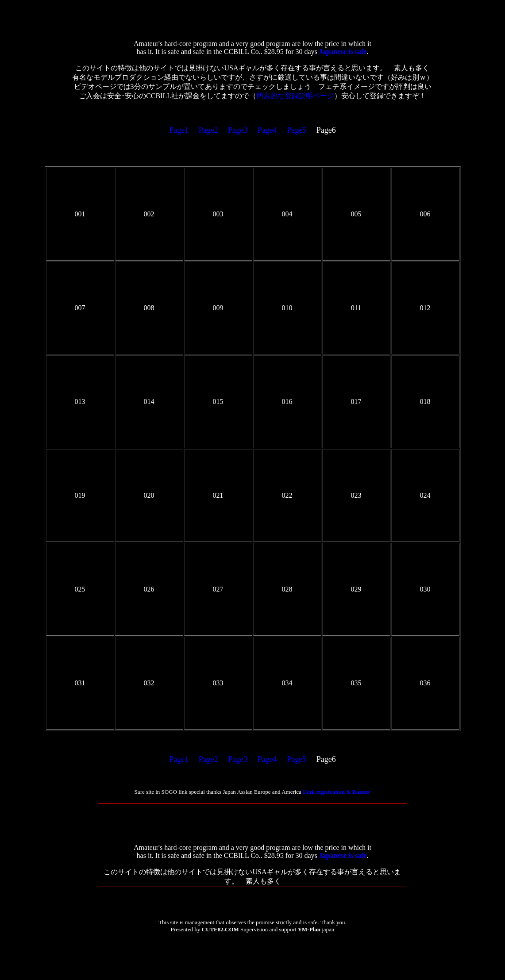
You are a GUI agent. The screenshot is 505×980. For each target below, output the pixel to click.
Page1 (179, 130)
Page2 (208, 130)
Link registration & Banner (337, 792)
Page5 (297, 130)
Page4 (267, 130)
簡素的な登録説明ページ (295, 96)
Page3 (238, 130)
